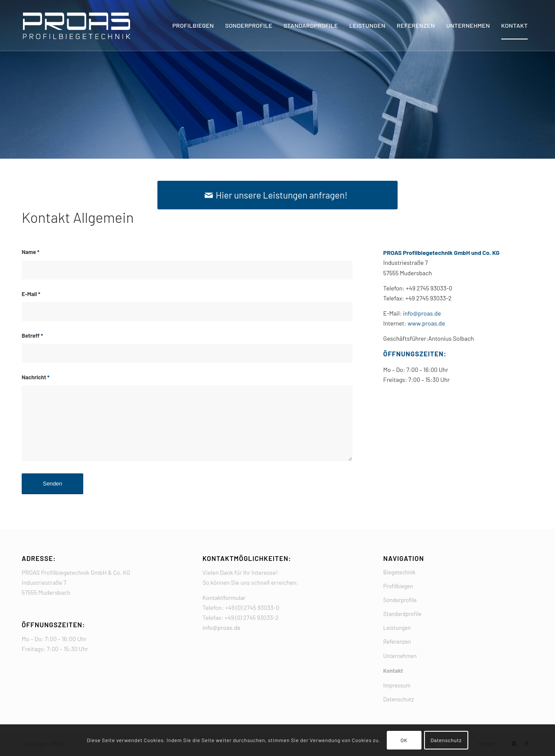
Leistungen (397, 628)
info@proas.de (421, 313)
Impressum (397, 685)
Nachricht (36, 377)
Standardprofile (402, 614)
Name (31, 252)
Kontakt (393, 671)
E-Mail (31, 294)
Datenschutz (399, 699)
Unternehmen (400, 656)
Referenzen (397, 642)
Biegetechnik (399, 572)
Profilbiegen (398, 586)
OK (404, 740)
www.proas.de (426, 323)
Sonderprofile (400, 600)
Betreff (32, 336)
